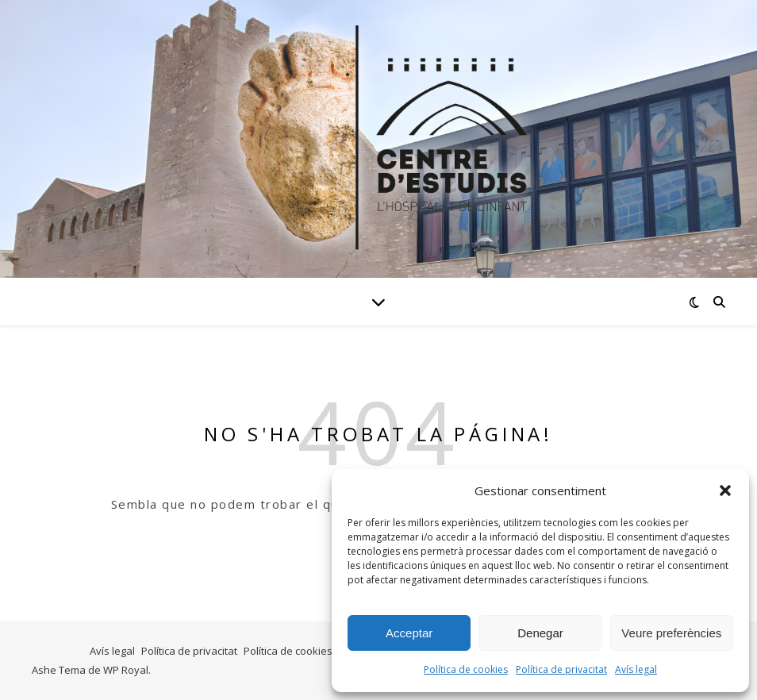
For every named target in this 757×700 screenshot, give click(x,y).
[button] (725, 490)
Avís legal (636, 669)
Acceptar (409, 633)
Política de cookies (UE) (298, 651)
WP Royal (126, 670)
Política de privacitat (561, 669)
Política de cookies (466, 669)
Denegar (540, 633)
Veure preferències (671, 633)
